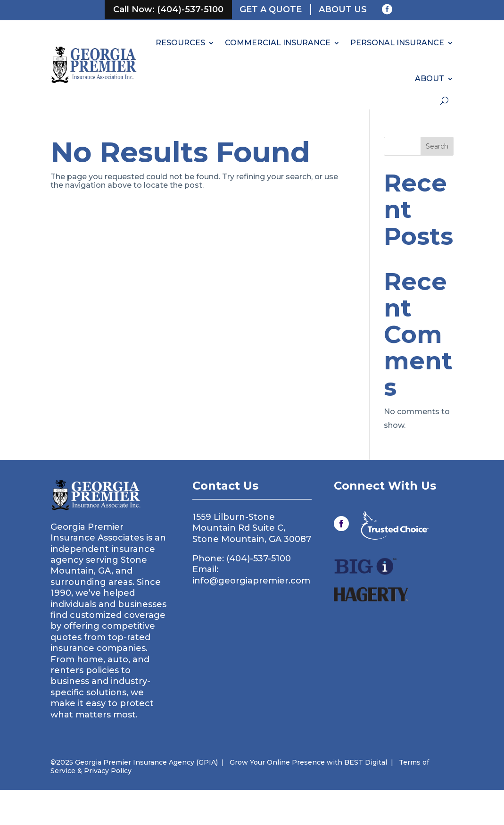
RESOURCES (180, 43)
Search (437, 146)
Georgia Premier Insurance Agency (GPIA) (145, 762)
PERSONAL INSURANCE (397, 43)
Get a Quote (271, 9)
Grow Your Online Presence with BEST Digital (308, 762)
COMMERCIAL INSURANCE (278, 43)
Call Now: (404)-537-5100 (168, 9)
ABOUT (430, 79)
